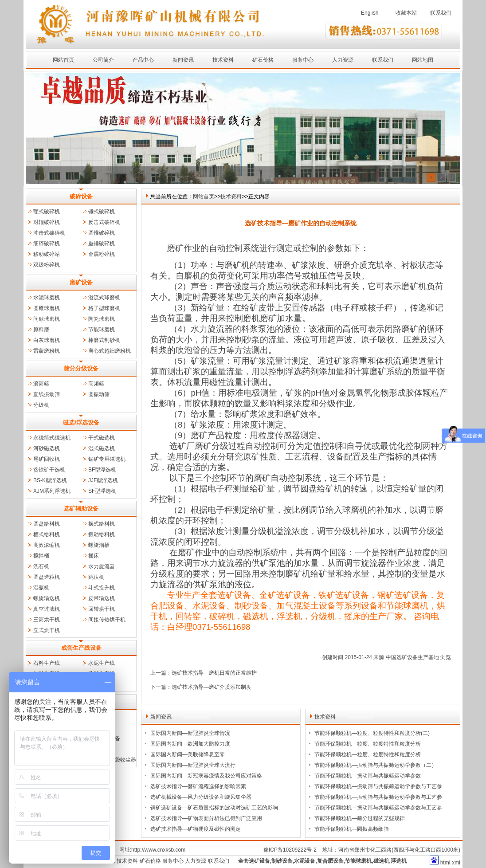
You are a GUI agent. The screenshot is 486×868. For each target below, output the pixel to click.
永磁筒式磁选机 (52, 438)
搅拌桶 (41, 556)
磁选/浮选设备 (81, 422)
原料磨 (41, 330)
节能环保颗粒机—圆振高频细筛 (352, 829)
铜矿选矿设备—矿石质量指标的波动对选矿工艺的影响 (214, 808)
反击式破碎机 (104, 222)
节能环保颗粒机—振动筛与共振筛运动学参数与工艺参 (378, 786)
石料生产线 (47, 663)
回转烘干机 (102, 609)
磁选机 (381, 861)
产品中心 (143, 60)
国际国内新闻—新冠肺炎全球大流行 (193, 765)
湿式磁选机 (102, 448)
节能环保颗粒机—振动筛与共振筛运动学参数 (368, 776)
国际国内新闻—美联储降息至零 (188, 754)
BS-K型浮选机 (50, 480)
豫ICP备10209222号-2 (290, 850)
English (370, 13)
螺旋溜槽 (99, 545)
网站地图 (423, 60)
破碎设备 (81, 196)
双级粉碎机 (47, 265)
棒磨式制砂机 (104, 340)
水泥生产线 (102, 663)
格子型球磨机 (104, 308)
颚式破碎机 (47, 212)
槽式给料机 (47, 534)
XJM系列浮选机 (52, 491)
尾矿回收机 (47, 459)
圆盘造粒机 (47, 577)
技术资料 (223, 60)
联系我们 (441, 13)
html (445, 863)
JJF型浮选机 (103, 480)
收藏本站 (406, 13)
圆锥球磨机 (47, 308)
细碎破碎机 (47, 244)
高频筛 (96, 384)
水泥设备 (305, 861)
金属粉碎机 (102, 254)
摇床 (94, 556)
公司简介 (103, 60)
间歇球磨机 (47, 319)
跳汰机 (96, 577)
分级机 (41, 405)
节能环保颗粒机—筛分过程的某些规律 (360, 818)
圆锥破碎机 (102, 233)
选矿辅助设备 (81, 509)
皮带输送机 (102, 598)
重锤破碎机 (102, 244)
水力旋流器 (102, 566)
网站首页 (63, 60)
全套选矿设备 (254, 861)
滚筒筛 (41, 384)
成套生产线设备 (81, 648)
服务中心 (303, 60)
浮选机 (399, 861)
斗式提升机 (102, 588)
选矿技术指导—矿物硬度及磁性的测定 (196, 829)
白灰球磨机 (47, 340)
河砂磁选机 (47, 448)
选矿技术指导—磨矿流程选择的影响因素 (198, 786)
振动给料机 (102, 534)
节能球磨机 (102, 330)
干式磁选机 (102, 438)
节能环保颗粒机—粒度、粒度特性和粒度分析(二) (372, 733)
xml (456, 863)
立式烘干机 (47, 630)
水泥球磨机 (47, 298)
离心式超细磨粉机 (110, 351)
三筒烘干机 (47, 620)
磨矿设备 (81, 282)
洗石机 (41, 566)
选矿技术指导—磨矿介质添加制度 (212, 687)
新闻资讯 (183, 60)
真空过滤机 (47, 609)
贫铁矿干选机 (49, 470)
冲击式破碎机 (49, 233)
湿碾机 (41, 588)
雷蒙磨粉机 (47, 351)
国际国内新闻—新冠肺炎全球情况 (190, 733)
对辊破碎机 (47, 222)
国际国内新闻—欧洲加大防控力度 (190, 744)
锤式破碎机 (102, 212)
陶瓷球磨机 (102, 319)
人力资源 (343, 60)
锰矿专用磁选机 (107, 459)
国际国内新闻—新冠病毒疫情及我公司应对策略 (206, 776)
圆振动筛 (99, 394)
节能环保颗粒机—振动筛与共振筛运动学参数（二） (376, 765)
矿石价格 (263, 60)
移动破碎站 (47, 254)
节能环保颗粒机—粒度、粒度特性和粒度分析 (368, 744)
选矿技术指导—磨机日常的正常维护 (214, 673)
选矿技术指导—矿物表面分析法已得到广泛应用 (206, 818)
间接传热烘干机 (107, 620)
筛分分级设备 (81, 368)
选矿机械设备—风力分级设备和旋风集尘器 (201, 797)
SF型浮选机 (102, 491)
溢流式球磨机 (104, 298)
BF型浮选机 (102, 470)
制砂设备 (282, 861)
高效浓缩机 (47, 545)
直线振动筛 (47, 394)
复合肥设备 (330, 861)
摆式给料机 (102, 524)
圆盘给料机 (47, 524)
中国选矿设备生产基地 (412, 657)
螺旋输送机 (47, 598)
